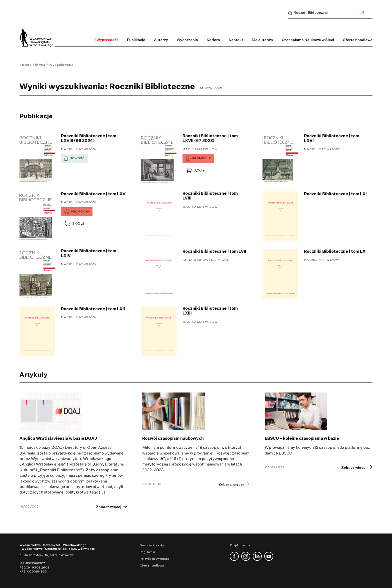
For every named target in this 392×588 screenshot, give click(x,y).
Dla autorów (262, 40)
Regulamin (147, 552)
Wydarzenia (187, 40)
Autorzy (161, 40)
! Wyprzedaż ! (106, 40)
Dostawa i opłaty (152, 545)
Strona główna (32, 65)
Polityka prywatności (155, 559)
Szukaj (290, 13)
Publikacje (136, 40)
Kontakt (236, 40)
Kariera (213, 40)
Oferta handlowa (358, 40)
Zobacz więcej (109, 507)
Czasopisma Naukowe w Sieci (308, 40)
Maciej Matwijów (79, 149)
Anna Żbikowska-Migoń (206, 260)
